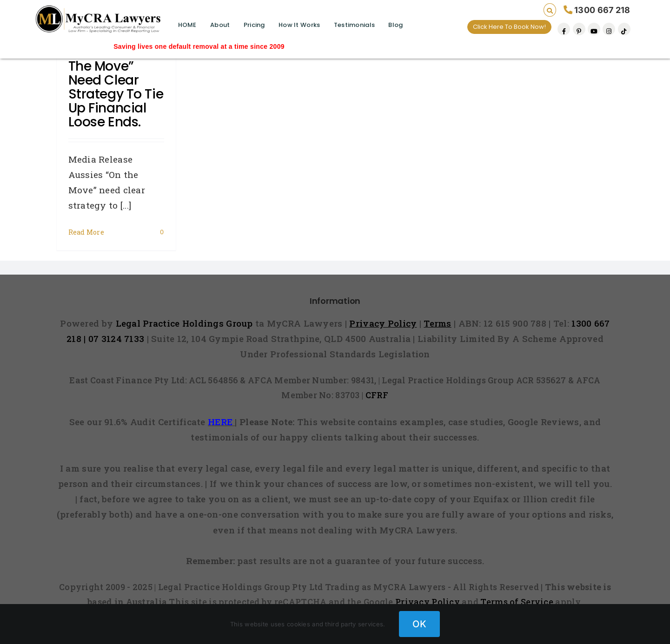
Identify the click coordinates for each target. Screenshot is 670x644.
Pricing (254, 25)
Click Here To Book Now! (509, 27)
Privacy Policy (428, 602)
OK (419, 624)
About (220, 25)
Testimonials (354, 25)
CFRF (377, 395)
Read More (86, 232)
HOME (187, 25)
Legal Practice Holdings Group (186, 323)
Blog (395, 25)
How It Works (299, 25)
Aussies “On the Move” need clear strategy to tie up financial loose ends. (116, 87)
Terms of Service (517, 602)
